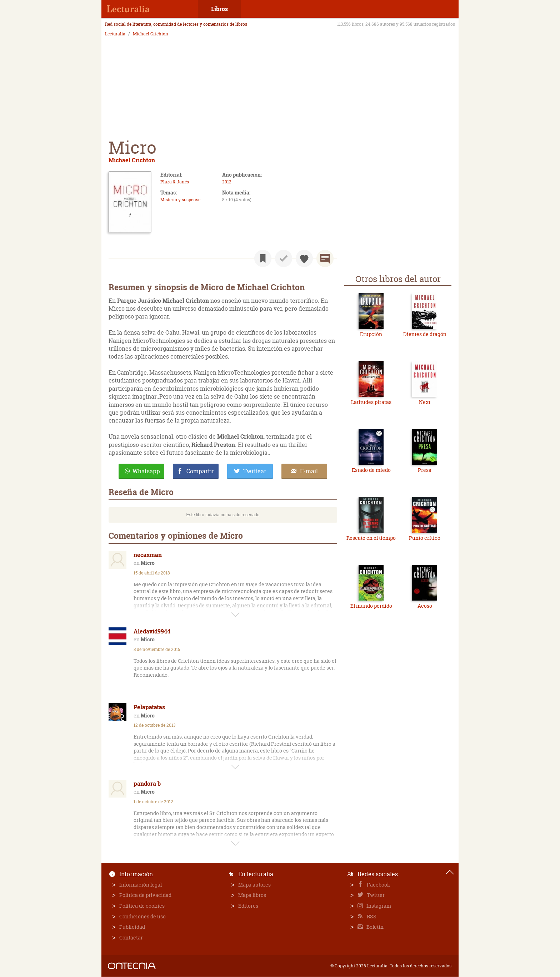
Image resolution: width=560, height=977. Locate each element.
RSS (371, 916)
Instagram (378, 906)
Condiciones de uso (142, 916)
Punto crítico (425, 538)
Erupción (371, 334)
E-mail (309, 471)
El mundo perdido (371, 606)
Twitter (375, 895)
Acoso (425, 606)
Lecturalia (115, 34)
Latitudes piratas (371, 402)
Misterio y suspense (180, 200)
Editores (248, 906)
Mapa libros (252, 895)
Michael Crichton (151, 34)
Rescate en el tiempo (371, 538)
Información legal (141, 885)
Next (425, 402)
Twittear (255, 471)
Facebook (378, 885)
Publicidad (132, 927)
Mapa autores (254, 885)
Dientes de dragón (425, 334)
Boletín (374, 927)
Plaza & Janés (175, 182)
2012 (227, 182)
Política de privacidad (145, 895)
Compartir (200, 471)
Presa (425, 470)
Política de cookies (142, 906)
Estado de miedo (371, 470)
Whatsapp (146, 471)
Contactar (131, 937)
